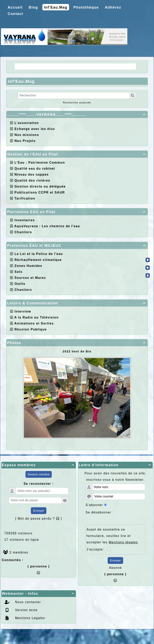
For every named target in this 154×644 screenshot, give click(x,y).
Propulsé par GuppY (20, 633)
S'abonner (94, 505)
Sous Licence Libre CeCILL (80, 633)
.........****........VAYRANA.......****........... (77, 115)
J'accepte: (97, 549)
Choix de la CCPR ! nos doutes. (104, 66)
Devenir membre (39, 474)
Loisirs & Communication (77, 303)
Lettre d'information (115, 465)
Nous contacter (27, 602)
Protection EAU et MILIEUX (77, 246)
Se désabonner (98, 512)
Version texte (26, 610)
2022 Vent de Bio (77, 351)
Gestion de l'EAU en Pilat (77, 154)
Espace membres (39, 465)
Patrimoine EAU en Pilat (77, 212)
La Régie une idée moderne (43, 66)
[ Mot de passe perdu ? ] (39, 519)
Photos (77, 343)
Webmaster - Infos (39, 594)
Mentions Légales (30, 618)
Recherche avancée (77, 103)
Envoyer (38, 511)
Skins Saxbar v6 (16, 636)
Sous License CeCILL (49, 636)
